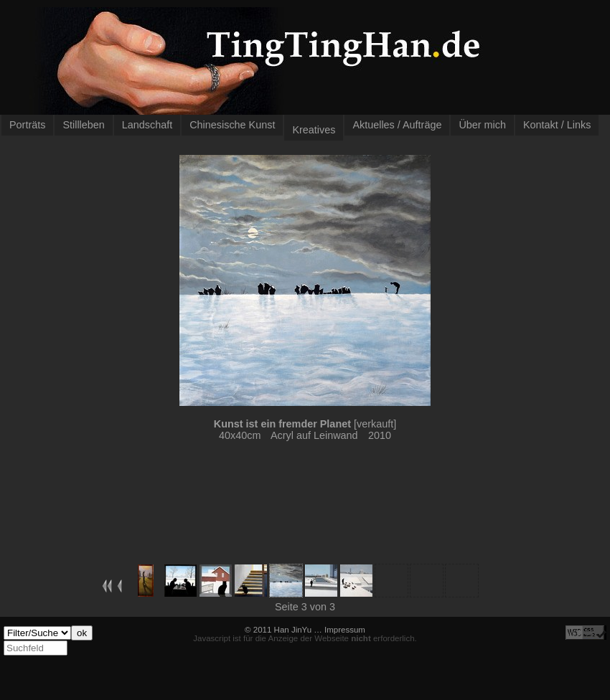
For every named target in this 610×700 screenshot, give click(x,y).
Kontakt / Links (557, 125)
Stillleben (83, 125)
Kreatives (314, 130)
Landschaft (147, 125)
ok (82, 633)
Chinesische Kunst (232, 125)
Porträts (27, 125)
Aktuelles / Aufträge (397, 125)
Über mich (482, 125)
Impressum (345, 630)
